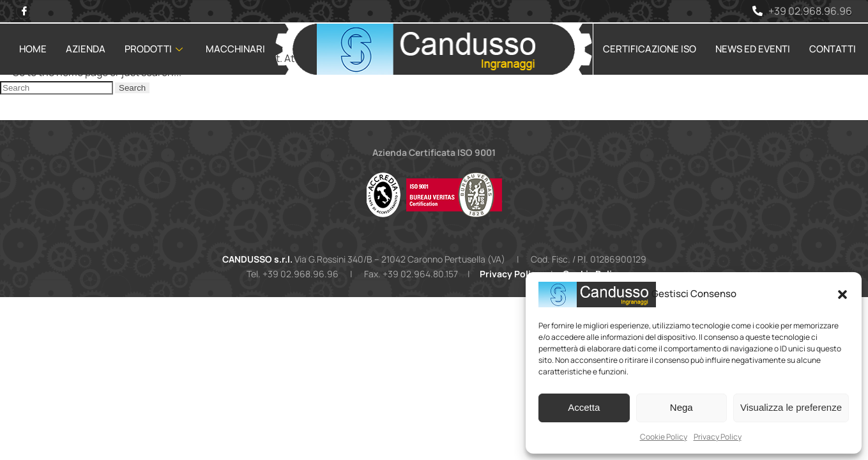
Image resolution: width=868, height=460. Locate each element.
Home (33, 49)
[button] (842, 295)
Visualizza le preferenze (791, 407)
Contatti (833, 49)
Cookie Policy (664, 437)
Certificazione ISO (650, 49)
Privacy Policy (718, 437)
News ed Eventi (753, 49)
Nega (681, 407)
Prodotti (154, 49)
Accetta (584, 407)
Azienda (86, 49)
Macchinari (235, 49)
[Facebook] (24, 11)
